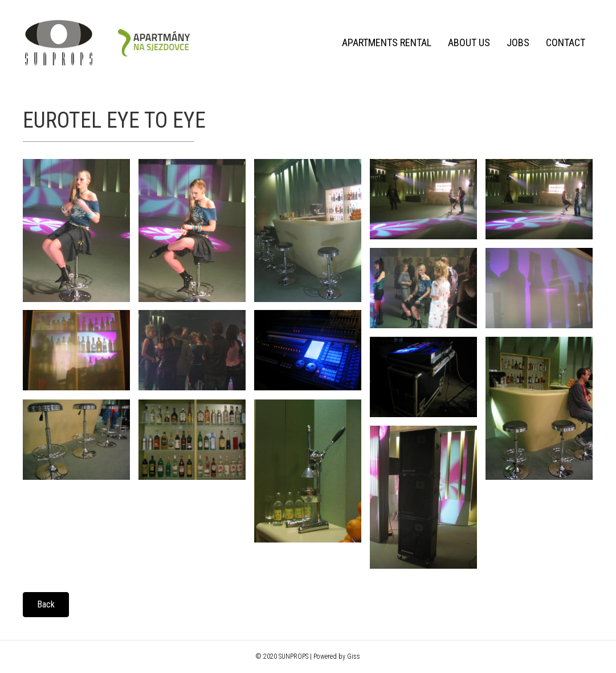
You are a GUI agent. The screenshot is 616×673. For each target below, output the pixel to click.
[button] (46, 605)
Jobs (518, 42)
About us (469, 42)
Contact (566, 42)
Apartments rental (387, 42)
